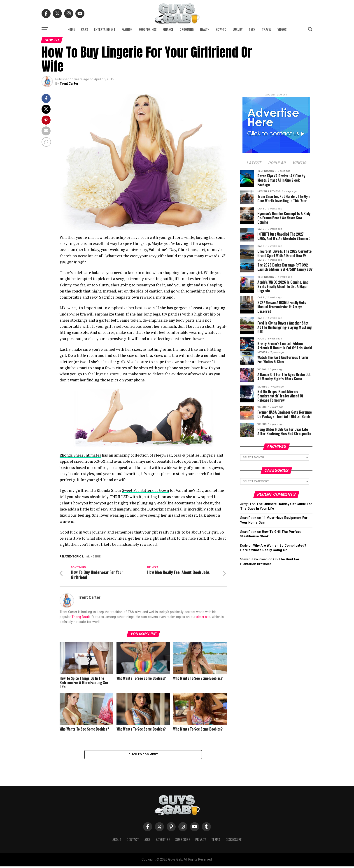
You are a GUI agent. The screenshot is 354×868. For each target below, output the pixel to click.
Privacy (201, 841)
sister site (203, 617)
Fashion (127, 29)
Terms (216, 841)
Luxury (238, 29)
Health (205, 29)
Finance (168, 29)
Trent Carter (69, 84)
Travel (267, 29)
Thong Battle (81, 617)
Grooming (187, 29)
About (117, 841)
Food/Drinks (148, 29)
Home (71, 29)
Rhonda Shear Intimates (81, 455)
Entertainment (105, 29)
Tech (252, 29)
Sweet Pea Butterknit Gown (147, 490)
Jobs (147, 841)
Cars (84, 29)
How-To (221, 29)
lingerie (94, 556)
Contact (133, 841)
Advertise (163, 841)
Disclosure (234, 841)
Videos (282, 29)
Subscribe (183, 841)
